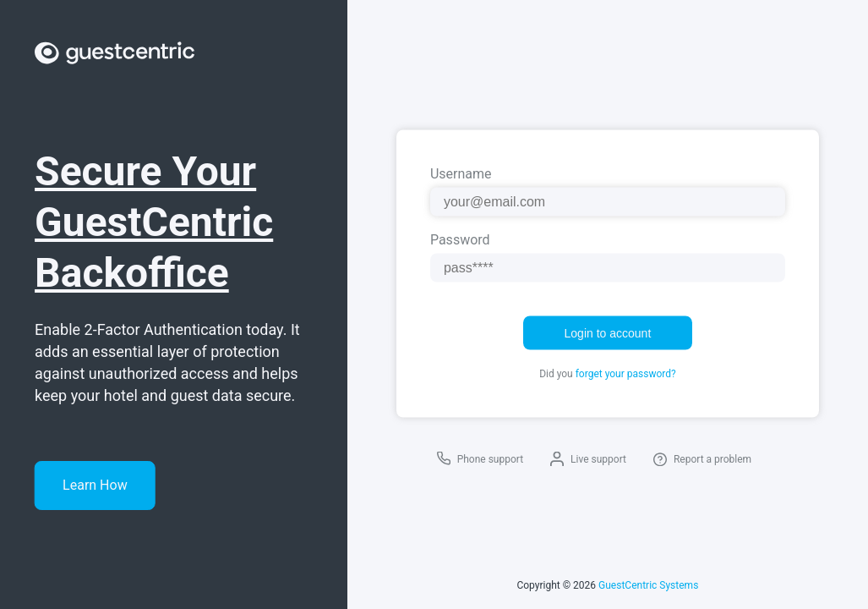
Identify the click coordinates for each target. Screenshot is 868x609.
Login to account (608, 333)
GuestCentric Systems (648, 585)
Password (460, 240)
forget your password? (626, 374)
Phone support (490, 459)
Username (461, 174)
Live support (598, 459)
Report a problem (712, 459)
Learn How (95, 485)
